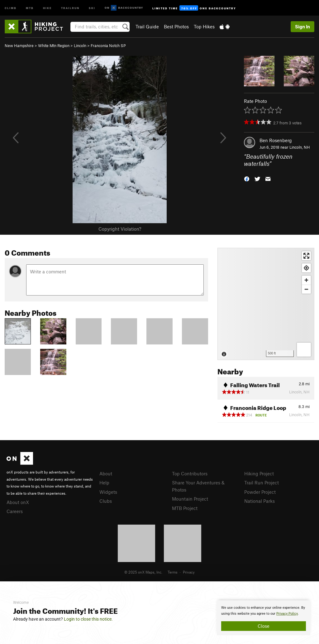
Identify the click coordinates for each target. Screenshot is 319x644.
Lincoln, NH (300, 147)
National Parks (259, 501)
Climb (11, 8)
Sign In (302, 26)
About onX (18, 502)
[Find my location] (306, 268)
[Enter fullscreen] (306, 256)
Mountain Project (190, 499)
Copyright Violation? (120, 229)
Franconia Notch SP (108, 46)
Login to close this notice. (88, 619)
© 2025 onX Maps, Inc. (143, 572)
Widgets (108, 492)
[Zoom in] (306, 280)
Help (104, 483)
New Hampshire (19, 46)
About (106, 473)
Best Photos (176, 26)
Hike (47, 8)
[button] (247, 178)
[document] (264, 618)
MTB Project (185, 508)
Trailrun (70, 8)
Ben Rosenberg (276, 140)
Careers (15, 511)
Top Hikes (204, 26)
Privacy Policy (287, 614)
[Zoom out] (306, 289)
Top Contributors (190, 473)
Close (264, 626)
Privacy (189, 572)
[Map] (266, 304)
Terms (173, 572)
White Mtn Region (54, 46)
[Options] (304, 350)
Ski (92, 8)
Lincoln (80, 46)
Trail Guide (147, 26)
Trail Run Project (262, 483)
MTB (30, 8)
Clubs (106, 501)
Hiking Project (259, 473)
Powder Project (260, 492)
